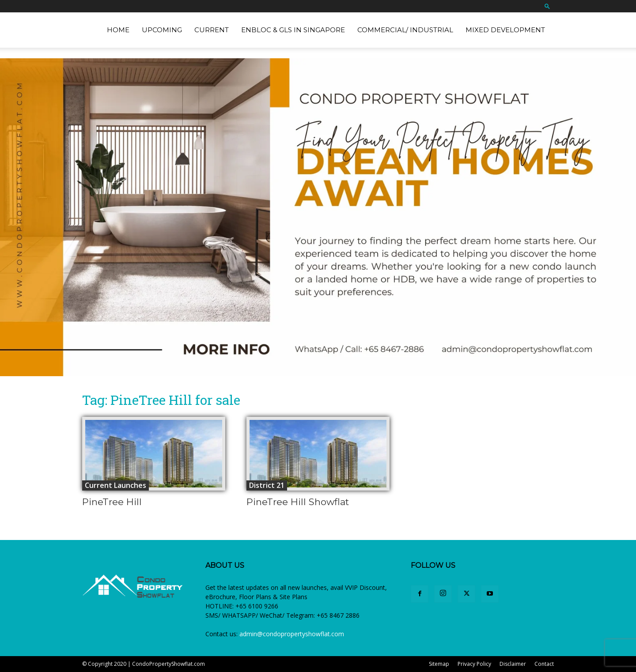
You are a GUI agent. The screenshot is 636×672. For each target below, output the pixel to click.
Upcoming (162, 30)
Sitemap (439, 664)
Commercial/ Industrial (405, 30)
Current (212, 30)
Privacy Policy (474, 664)
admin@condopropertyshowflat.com (292, 634)
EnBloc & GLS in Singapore (293, 30)
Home (118, 30)
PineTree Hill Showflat (298, 502)
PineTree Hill (112, 502)
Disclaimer (513, 664)
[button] (547, 6)
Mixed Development (505, 30)
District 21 (267, 485)
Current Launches (115, 485)
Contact (544, 664)
